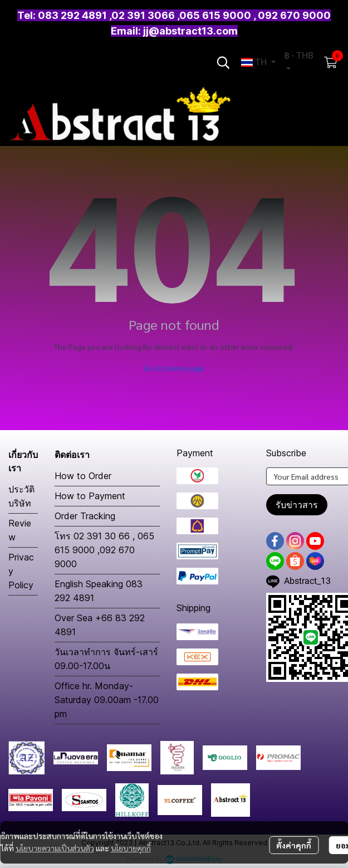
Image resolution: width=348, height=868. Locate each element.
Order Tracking (85, 516)
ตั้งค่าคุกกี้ (294, 845)
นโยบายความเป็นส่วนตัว (55, 848)
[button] (223, 62)
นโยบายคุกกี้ (131, 848)
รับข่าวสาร (297, 505)
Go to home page (174, 368)
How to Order (83, 476)
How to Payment (90, 496)
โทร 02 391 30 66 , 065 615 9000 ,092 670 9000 (104, 550)
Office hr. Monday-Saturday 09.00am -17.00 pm (107, 700)
